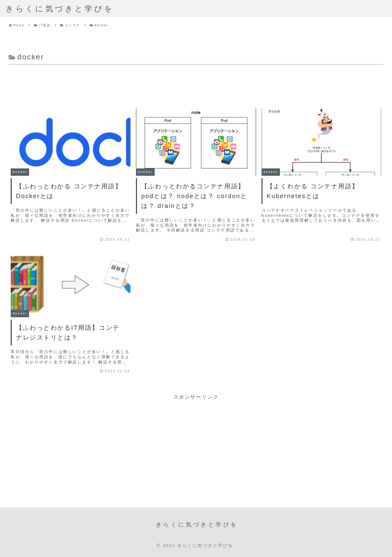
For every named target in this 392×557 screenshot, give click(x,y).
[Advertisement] (196, 84)
